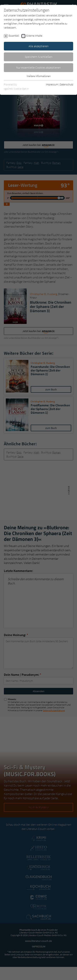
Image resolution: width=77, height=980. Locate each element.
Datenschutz (66, 84)
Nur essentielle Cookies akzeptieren (38, 67)
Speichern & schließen (39, 57)
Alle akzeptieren (39, 46)
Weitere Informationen (39, 76)
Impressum (52, 84)
